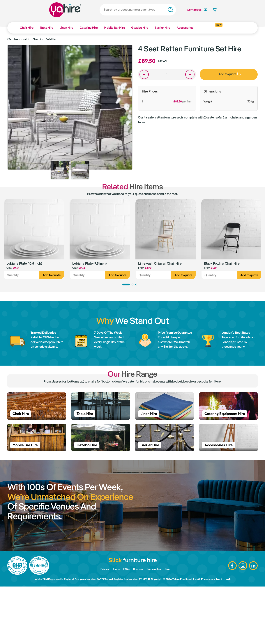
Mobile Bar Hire (118, 28)
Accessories (190, 28)
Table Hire (48, 28)
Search (160, 10)
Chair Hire (27, 28)
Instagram (242, 623)
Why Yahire (234, 28)
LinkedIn (253, 623)
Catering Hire (91, 28)
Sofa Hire (51, 39)
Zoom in (126, 51)
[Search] (128, 10)
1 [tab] (126, 285)
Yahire (55, 10)
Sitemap (138, 626)
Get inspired (214, 26)
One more (190, 74)
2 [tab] (132, 285)
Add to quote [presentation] (230, 74)
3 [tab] (136, 285)
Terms (114, 626)
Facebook (231, 623)
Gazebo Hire (144, 28)
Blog (172, 626)
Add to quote (52, 276)
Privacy (101, 626)
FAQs (125, 626)
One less (144, 74)
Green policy (156, 626)
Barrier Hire (167, 28)
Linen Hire (68, 28)
